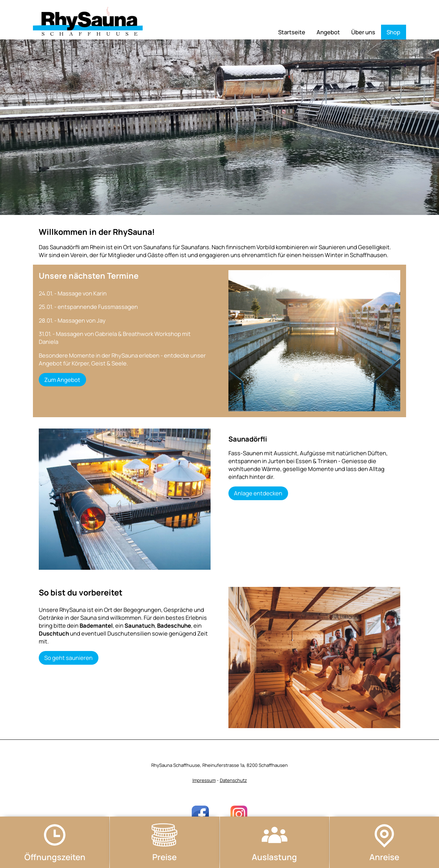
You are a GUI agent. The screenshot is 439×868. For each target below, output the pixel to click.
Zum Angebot (62, 380)
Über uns (363, 32)
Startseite (292, 32)
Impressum (204, 780)
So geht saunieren (68, 658)
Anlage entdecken (258, 493)
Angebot (328, 32)
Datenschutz (233, 780)
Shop (393, 32)
